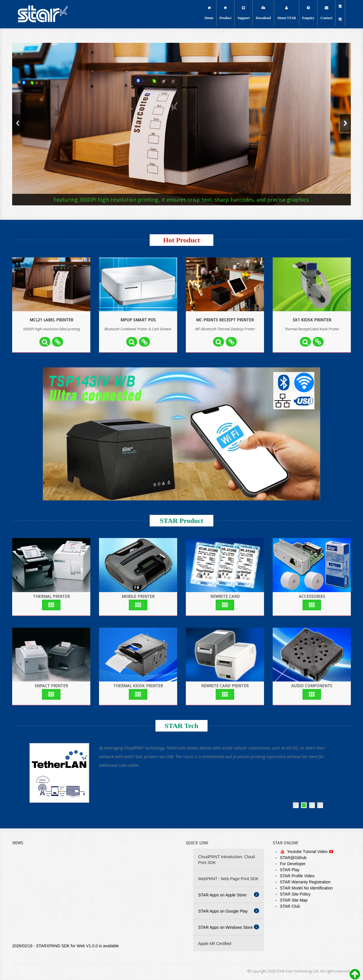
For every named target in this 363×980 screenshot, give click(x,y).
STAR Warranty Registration (305, 882)
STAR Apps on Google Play (229, 911)
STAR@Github (293, 858)
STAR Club (290, 906)
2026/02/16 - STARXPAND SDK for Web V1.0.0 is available (66, 948)
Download (263, 13)
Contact (326, 13)
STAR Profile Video (297, 876)
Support (243, 13)
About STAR (287, 13)
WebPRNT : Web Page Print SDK (229, 879)
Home (209, 13)
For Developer (293, 864)
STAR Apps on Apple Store (229, 895)
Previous (18, 123)
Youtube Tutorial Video (308, 852)
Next (345, 123)
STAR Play (290, 870)
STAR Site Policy (295, 894)
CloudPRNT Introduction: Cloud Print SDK (227, 860)
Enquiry (308, 13)
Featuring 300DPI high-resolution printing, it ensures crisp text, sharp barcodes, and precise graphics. (182, 200)
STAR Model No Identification (306, 888)
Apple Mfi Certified (215, 944)
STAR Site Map (294, 900)
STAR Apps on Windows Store (229, 927)
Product (225, 13)
